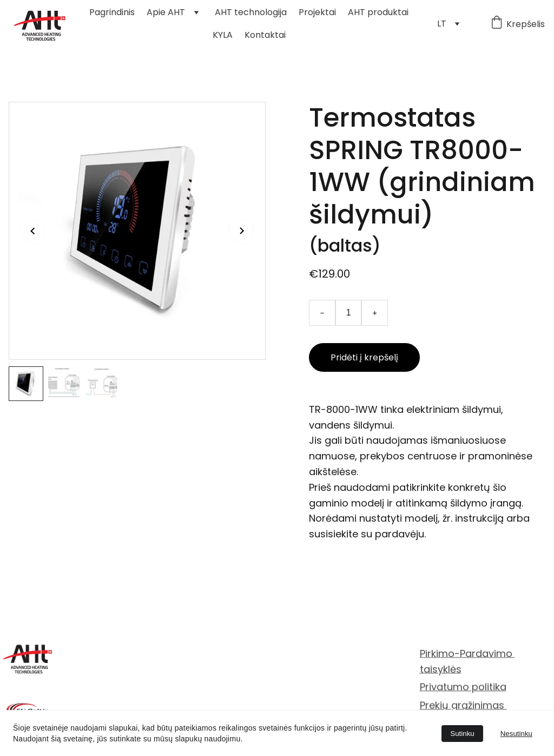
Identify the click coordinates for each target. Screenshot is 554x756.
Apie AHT (166, 12)
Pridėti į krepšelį (364, 357)
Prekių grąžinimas (463, 705)
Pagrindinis (112, 12)
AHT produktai (378, 12)
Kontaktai (265, 35)
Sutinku (462, 734)
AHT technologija (251, 12)
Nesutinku (516, 734)
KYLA (223, 35)
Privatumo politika (463, 688)
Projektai (317, 12)
